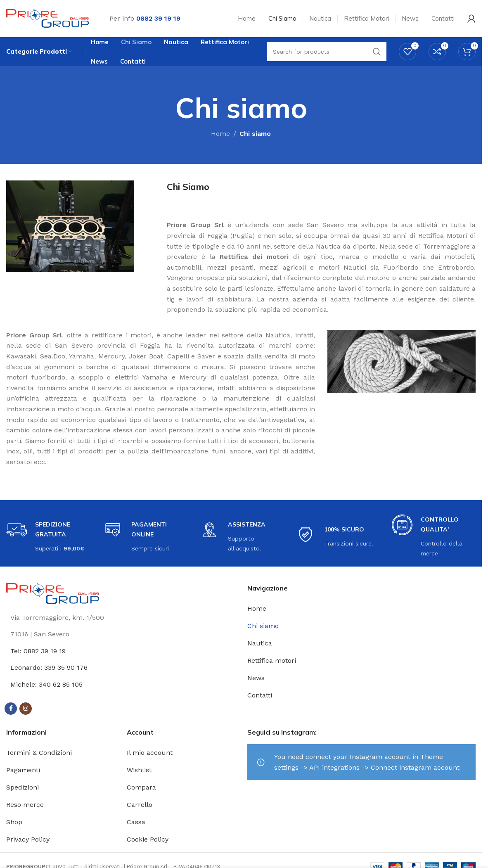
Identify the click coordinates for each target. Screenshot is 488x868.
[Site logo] (47, 18)
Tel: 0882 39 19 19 (38, 651)
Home (220, 134)
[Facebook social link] (11, 709)
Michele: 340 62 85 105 (46, 684)
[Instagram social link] (26, 709)
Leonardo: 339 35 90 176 (49, 668)
